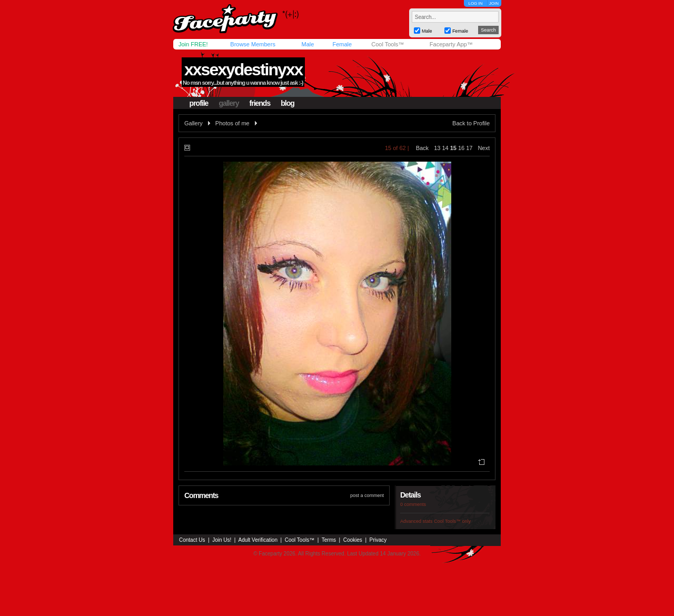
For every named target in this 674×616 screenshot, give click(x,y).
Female (342, 44)
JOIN (494, 3)
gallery (229, 103)
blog (288, 103)
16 (461, 148)
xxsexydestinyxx (243, 69)
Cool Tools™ (388, 44)
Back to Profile (471, 123)
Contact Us (192, 540)
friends (260, 103)
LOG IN (475, 3)
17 (469, 148)
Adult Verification (258, 540)
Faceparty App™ (451, 44)
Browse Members (253, 44)
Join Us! (222, 540)
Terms (329, 540)
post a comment (367, 495)
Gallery (194, 123)
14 (445, 148)
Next (484, 148)
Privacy (378, 540)
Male (308, 44)
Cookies (353, 540)
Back (422, 148)
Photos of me (232, 123)
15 (453, 148)
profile (199, 103)
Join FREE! (193, 44)
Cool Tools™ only (452, 521)
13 (437, 148)
